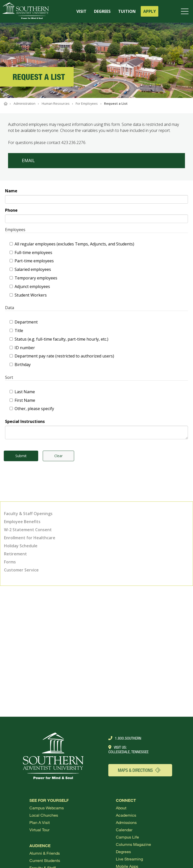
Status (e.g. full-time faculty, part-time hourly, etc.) (59, 339)
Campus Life (127, 837)
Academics (126, 815)
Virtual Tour (39, 830)
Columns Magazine (133, 844)
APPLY (150, 11)
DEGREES (102, 11)
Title (16, 331)
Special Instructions (25, 421)
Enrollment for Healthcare (30, 538)
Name (11, 191)
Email (28, 160)
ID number (22, 348)
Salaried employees (30, 269)
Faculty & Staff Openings (28, 514)
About (121, 808)
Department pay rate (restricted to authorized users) (62, 356)
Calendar (124, 830)
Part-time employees (32, 261)
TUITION (127, 11)
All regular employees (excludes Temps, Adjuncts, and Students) (72, 244)
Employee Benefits (22, 522)
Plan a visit (40, 822)
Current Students (45, 860)
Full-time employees (31, 252)
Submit (21, 456)
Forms (10, 562)
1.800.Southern (125, 738)
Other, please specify (32, 409)
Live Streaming (129, 859)
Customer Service (21, 570)
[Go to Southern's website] (26, 11)
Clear (58, 456)
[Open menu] (186, 11)
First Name (22, 400)
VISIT (81, 11)
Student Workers (28, 295)
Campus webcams (47, 808)
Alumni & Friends (45, 853)
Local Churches (44, 815)
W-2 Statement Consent (28, 530)
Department (24, 322)
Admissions (126, 822)
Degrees (123, 852)
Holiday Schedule (21, 546)
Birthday (20, 365)
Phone (11, 210)
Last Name (22, 392)
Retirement (15, 554)
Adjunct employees (30, 286)
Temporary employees (33, 278)
